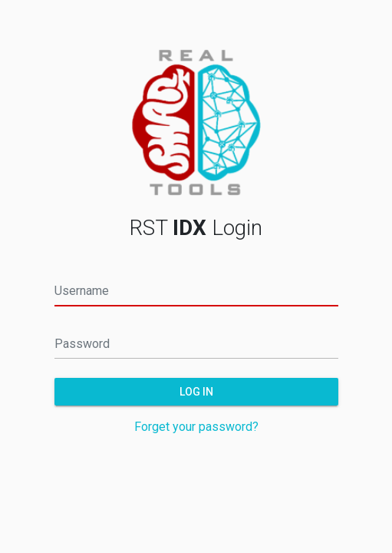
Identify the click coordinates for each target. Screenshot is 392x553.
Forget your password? (196, 427)
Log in (196, 391)
